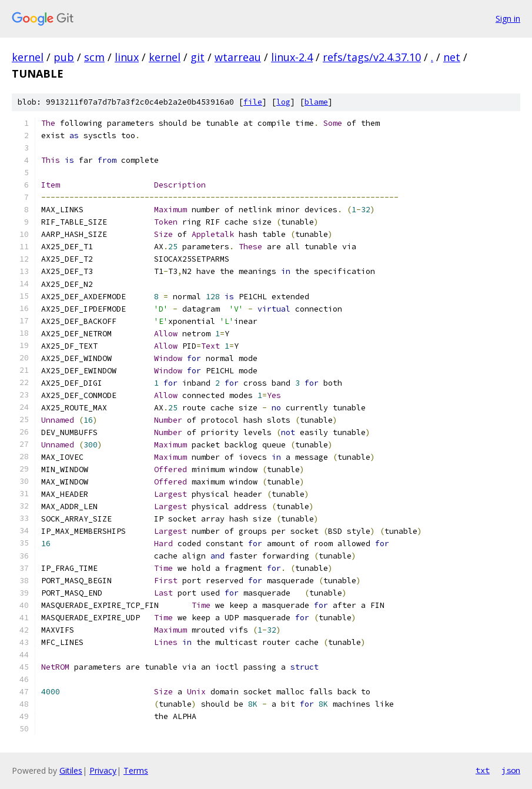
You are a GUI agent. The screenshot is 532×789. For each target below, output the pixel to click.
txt (483, 770)
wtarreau (238, 57)
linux (127, 57)
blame (316, 102)
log (283, 102)
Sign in (508, 19)
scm (94, 57)
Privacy (103, 770)
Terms (136, 770)
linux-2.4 (292, 57)
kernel (28, 57)
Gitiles (71, 770)
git (198, 57)
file (253, 102)
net (452, 57)
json (511, 770)
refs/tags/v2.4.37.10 (372, 57)
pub (64, 57)
